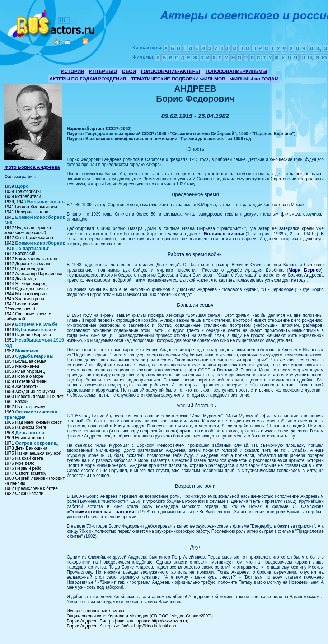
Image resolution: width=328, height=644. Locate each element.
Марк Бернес (304, 270)
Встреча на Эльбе (36, 324)
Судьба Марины (34, 356)
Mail (67, 42)
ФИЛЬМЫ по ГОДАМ (254, 79)
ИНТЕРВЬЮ (103, 71)
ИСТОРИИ (73, 71)
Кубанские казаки (36, 330)
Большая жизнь (46, 202)
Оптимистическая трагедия (102, 512)
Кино (52, 22)
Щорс (22, 186)
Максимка (27, 351)
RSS (85, 41)
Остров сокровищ (36, 443)
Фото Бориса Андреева (32, 167)
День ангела (30, 433)
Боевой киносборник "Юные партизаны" (35, 246)
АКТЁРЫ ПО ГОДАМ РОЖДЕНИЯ (88, 79)
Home (57, 42)
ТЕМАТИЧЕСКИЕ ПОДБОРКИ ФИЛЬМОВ (178, 79)
